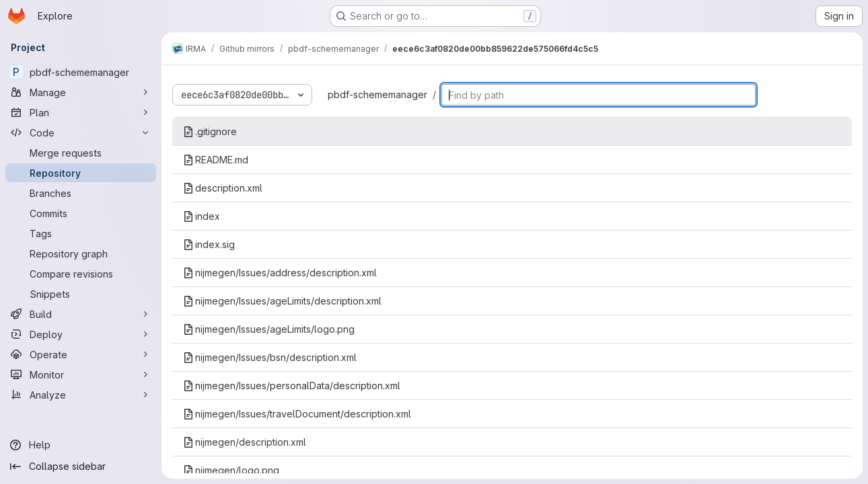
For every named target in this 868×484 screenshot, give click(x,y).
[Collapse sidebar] (81, 467)
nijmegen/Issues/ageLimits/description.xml (282, 301)
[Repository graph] (81, 253)
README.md (216, 160)
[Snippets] (81, 294)
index (202, 216)
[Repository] (81, 173)
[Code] (81, 132)
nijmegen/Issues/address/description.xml (280, 273)
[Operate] (81, 354)
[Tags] (81, 233)
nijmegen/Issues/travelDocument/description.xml (297, 414)
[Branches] (81, 193)
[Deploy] (81, 334)
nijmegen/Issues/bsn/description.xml (270, 357)
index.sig (209, 244)
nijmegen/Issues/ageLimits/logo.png (269, 329)
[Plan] (81, 112)
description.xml (223, 188)
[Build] (81, 314)
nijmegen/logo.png (231, 470)
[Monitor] (81, 374)
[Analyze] (81, 395)
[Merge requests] (81, 153)
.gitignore (210, 131)
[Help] (81, 445)
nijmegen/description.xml (245, 442)
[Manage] (81, 92)
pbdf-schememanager (377, 94)
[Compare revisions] (81, 274)
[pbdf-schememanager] (81, 72)
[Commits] (81, 213)
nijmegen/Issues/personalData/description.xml (292, 386)
